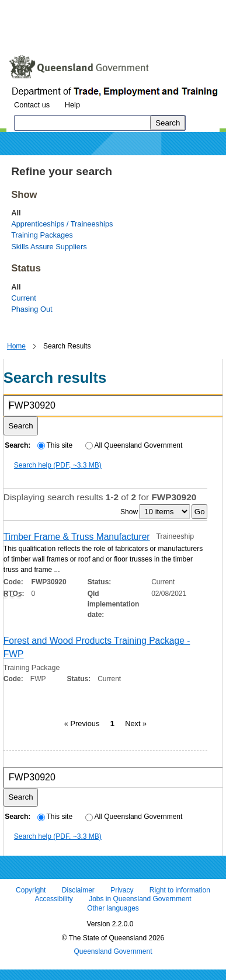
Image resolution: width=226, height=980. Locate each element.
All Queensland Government (134, 445)
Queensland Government (113, 952)
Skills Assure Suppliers (49, 247)
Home (16, 346)
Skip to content (32, 8)
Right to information (180, 890)
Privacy (122, 890)
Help (72, 105)
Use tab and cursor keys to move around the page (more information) (101, 32)
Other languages (113, 908)
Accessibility (53, 899)
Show (129, 512)
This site (55, 445)
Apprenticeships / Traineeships (62, 224)
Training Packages (42, 235)
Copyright (31, 890)
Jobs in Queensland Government (140, 899)
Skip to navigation (101, 8)
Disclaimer (78, 890)
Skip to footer (168, 8)
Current (24, 298)
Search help (58, 465)
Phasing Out (32, 309)
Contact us (32, 105)
